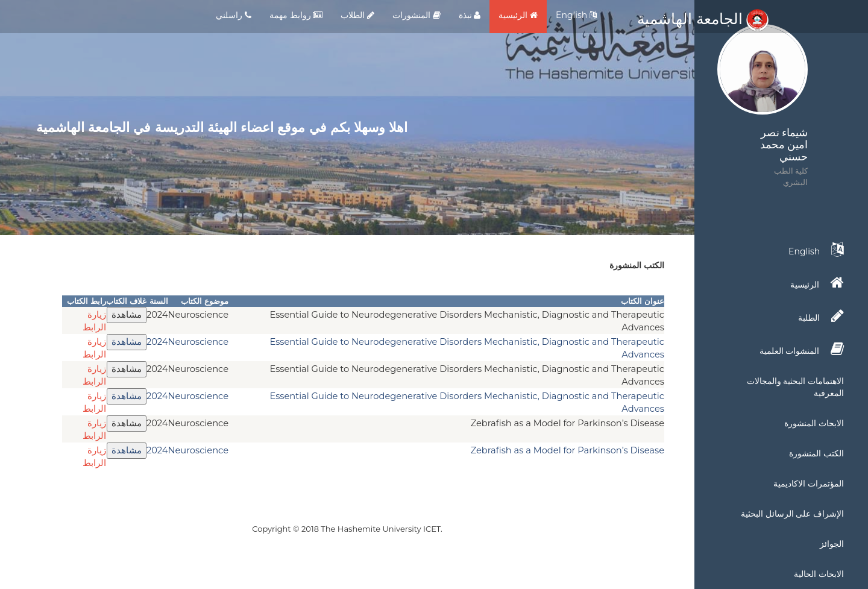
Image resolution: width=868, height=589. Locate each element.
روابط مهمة (296, 15)
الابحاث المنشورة (814, 423)
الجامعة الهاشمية (703, 19)
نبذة (470, 15)
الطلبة (821, 316)
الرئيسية (518, 15)
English (576, 15)
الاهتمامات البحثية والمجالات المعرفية (795, 387)
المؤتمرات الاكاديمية (809, 483)
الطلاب (357, 15)
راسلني (234, 15)
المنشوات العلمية (802, 349)
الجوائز (832, 544)
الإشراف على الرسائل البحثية (792, 514)
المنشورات (417, 15)
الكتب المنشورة (816, 453)
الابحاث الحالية (819, 574)
